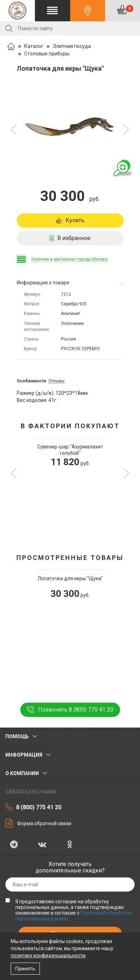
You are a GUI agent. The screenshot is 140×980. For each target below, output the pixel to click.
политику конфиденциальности (48, 956)
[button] (14, 129)
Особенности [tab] (31, 381)
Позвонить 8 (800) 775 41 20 (76, 710)
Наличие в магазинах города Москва (69, 259)
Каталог (34, 46)
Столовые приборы (47, 54)
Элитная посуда (72, 46)
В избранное (74, 238)
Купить (75, 220)
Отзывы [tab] (56, 381)
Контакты (88, 11)
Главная (11, 46)
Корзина (130, 9)
